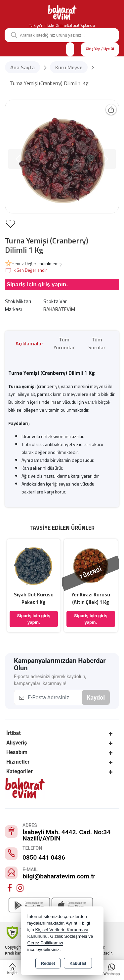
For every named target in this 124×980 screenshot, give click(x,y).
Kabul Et (78, 964)
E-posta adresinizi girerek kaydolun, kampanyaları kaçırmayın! (50, 680)
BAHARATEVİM (59, 309)
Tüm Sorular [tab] (97, 343)
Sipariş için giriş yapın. (37, 285)
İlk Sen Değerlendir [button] (26, 270)
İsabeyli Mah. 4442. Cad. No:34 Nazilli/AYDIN (66, 835)
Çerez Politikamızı (45, 943)
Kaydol (96, 697)
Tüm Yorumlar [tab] (64, 343)
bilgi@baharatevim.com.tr (59, 876)
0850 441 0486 (44, 857)
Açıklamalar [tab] (29, 343)
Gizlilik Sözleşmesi (69, 936)
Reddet (48, 964)
